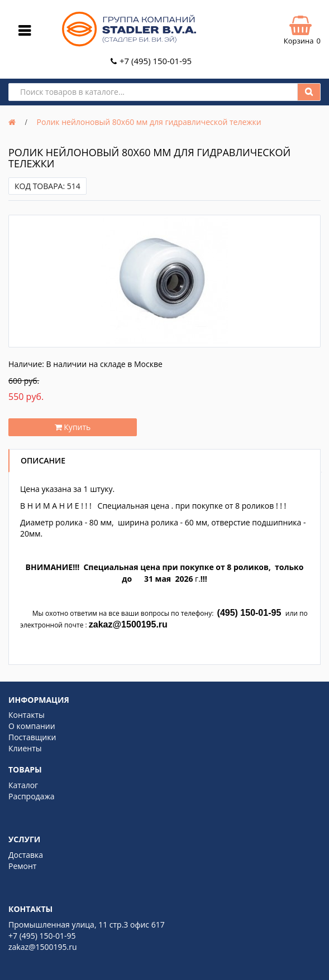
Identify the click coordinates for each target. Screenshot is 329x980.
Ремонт (22, 866)
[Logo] (129, 44)
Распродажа (31, 796)
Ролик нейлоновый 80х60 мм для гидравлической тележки (149, 122)
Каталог (23, 785)
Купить (73, 427)
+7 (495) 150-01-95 (156, 61)
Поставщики (32, 737)
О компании (32, 726)
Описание (43, 460)
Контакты (27, 715)
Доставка (26, 855)
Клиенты (25, 748)
